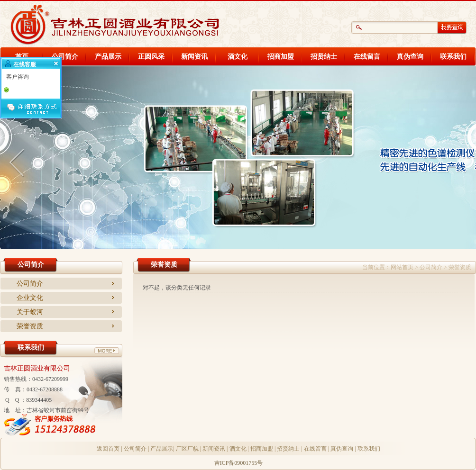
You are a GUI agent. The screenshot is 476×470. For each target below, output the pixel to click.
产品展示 (108, 57)
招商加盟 (281, 57)
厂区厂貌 (187, 449)
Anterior (19, 161)
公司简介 (65, 57)
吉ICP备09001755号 (239, 463)
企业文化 (30, 298)
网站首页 (402, 267)
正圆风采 (151, 57)
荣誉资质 (30, 326)
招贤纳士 (324, 57)
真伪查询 (410, 57)
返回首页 (108, 449)
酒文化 (238, 57)
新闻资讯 (194, 57)
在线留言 (367, 57)
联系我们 (453, 57)
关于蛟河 (30, 312)
